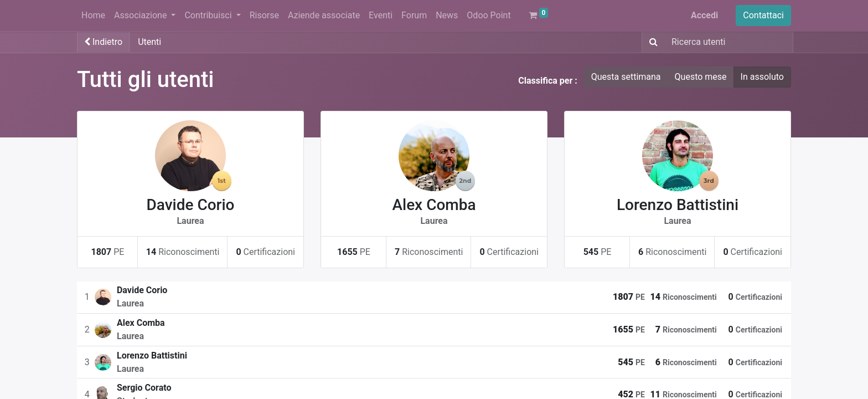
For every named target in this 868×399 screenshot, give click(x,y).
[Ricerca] (651, 42)
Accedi (704, 15)
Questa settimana (626, 77)
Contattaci (763, 15)
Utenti (149, 42)
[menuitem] (93, 16)
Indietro (103, 42)
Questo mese (701, 77)
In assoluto (762, 77)
